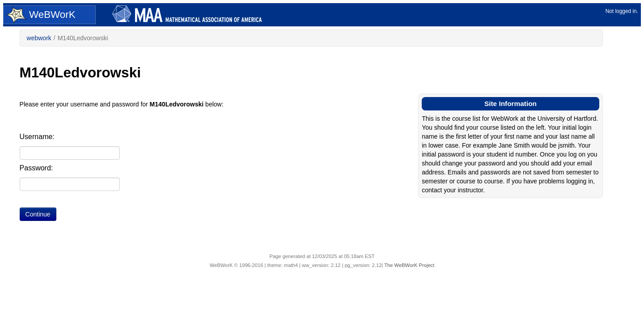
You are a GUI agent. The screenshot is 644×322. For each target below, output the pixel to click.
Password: (36, 168)
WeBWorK (41, 15)
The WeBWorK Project (409, 265)
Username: (37, 137)
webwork (39, 38)
